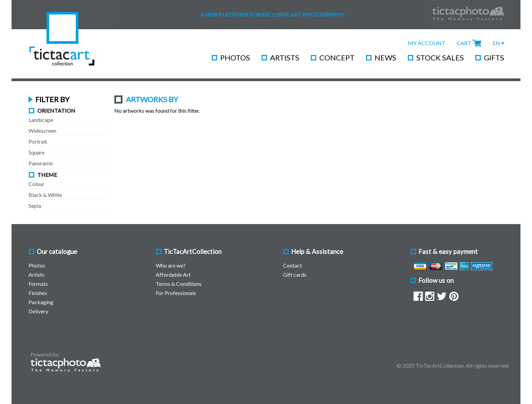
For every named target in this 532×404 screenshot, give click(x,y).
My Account (427, 43)
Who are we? (171, 265)
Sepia (35, 206)
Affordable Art (173, 274)
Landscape (41, 120)
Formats (38, 284)
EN (498, 43)
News (385, 58)
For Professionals (176, 293)
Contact (292, 265)
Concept (337, 58)
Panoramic (41, 163)
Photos (235, 58)
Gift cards (295, 274)
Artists (285, 58)
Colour (36, 184)
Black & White (45, 195)
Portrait (38, 141)
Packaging (41, 302)
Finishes (38, 293)
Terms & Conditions (179, 284)
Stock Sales (440, 58)
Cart (464, 43)
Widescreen (42, 131)
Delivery (38, 311)
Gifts (494, 58)
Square (36, 152)
